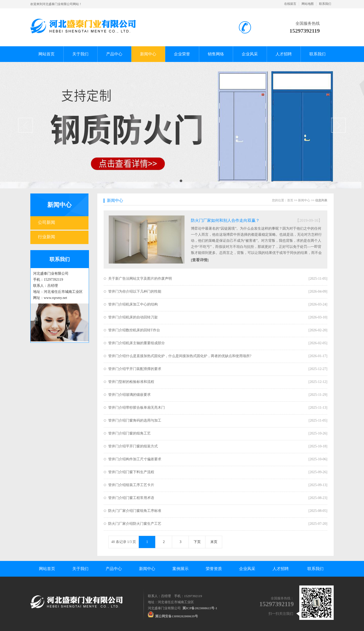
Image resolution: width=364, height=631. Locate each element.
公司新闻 (47, 222)
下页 (197, 542)
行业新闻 (47, 237)
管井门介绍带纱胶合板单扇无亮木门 (136, 408)
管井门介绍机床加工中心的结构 (133, 304)
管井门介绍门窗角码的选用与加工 (135, 420)
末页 (214, 542)
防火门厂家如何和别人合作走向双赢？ (225, 220)
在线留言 (290, 4)
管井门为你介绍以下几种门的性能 (135, 291)
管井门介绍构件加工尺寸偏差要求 (135, 459)
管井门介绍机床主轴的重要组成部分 (136, 343)
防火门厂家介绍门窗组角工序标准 (135, 511)
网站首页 (47, 569)
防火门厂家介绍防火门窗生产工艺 (135, 524)
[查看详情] (200, 260)
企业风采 (247, 569)
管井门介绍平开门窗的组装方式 (133, 446)
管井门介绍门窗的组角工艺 (129, 433)
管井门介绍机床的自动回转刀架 (133, 317)
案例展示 (180, 569)
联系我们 (325, 4)
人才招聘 (281, 569)
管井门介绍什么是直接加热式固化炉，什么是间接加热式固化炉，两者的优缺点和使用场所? (180, 356)
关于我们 (80, 569)
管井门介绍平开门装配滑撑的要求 (135, 369)
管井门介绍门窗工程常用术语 (131, 498)
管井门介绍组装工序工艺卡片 (131, 485)
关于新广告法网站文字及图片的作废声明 (140, 279)
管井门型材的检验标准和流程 (131, 382)
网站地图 (308, 4)
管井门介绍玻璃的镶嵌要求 (129, 395)
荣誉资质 (214, 569)
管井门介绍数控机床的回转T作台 (134, 330)
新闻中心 (59, 205)
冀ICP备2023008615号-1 (200, 608)
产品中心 (114, 569)
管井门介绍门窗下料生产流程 (131, 472)
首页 (290, 200)
